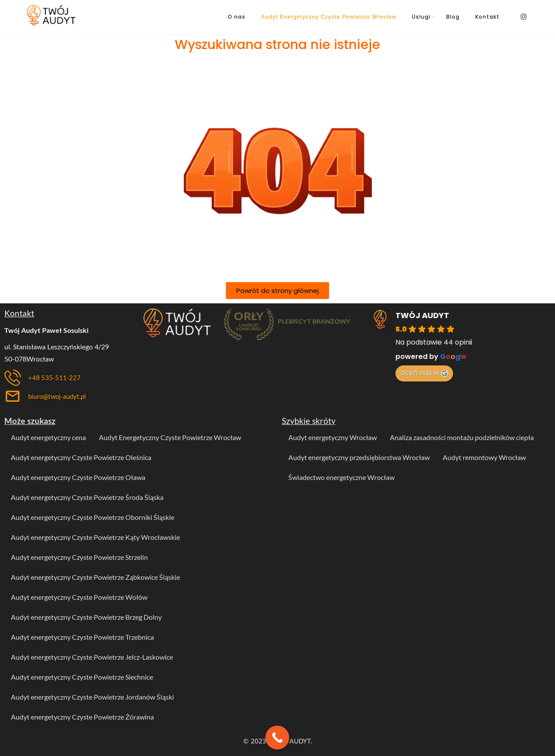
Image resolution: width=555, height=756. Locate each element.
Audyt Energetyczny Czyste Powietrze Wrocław (329, 17)
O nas (237, 17)
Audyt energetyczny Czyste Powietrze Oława (78, 477)
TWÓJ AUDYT (422, 315)
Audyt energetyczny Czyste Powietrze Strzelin (79, 557)
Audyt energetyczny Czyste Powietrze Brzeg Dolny (86, 617)
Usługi (421, 17)
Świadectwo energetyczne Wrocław (341, 477)
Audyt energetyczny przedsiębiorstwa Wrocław (359, 457)
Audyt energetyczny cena (48, 437)
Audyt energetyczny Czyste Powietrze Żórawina (82, 717)
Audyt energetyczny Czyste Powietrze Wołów (79, 597)
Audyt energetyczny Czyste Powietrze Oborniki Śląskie (93, 517)
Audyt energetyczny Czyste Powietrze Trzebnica (82, 637)
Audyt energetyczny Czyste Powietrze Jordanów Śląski (92, 697)
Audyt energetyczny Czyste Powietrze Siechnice (82, 677)
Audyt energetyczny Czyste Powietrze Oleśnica (81, 457)
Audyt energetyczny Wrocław (333, 437)
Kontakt (487, 17)
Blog (453, 17)
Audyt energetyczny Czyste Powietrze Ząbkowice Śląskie (95, 577)
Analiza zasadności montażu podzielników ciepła (462, 437)
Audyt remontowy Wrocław (484, 457)
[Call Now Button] (277, 738)
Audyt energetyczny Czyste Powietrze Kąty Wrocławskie (95, 537)
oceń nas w (424, 373)
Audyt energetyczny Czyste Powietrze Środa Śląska (87, 497)
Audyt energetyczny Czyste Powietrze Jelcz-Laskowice (92, 657)
